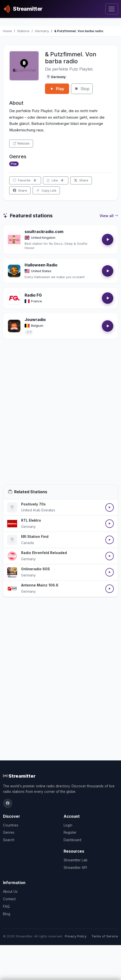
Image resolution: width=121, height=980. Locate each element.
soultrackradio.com (44, 232)
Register (70, 832)
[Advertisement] (60, 418)
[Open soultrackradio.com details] (14, 240)
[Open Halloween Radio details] (14, 271)
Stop (82, 89)
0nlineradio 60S (36, 569)
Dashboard (72, 840)
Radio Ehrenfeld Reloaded (44, 553)
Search (9, 840)
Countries (11, 825)
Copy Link (46, 191)
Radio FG (33, 295)
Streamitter (19, 776)
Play (57, 89)
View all (109, 216)
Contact (9, 899)
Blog (7, 914)
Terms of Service (105, 936)
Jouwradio (35, 320)
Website (21, 143)
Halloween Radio (41, 265)
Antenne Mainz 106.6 (40, 585)
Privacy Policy (76, 936)
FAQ (6, 906)
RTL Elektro (31, 520)
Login (68, 825)
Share (81, 180)
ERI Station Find (35, 536)
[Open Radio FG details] (14, 298)
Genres (9, 832)
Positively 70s (33, 504)
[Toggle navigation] (112, 9)
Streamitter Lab (76, 860)
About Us (10, 892)
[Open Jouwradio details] (14, 326)
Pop (14, 164)
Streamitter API (75, 868)
